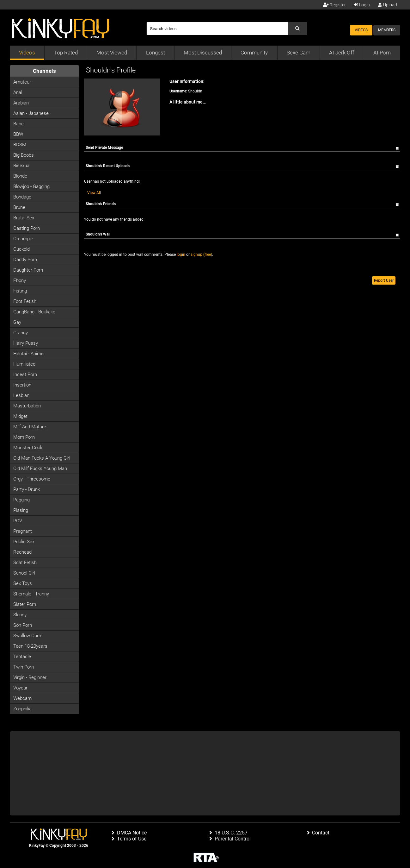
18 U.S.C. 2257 (231, 833)
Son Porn (23, 625)
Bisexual (22, 166)
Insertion (22, 385)
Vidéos (27, 53)
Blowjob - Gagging (31, 186)
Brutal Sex (24, 218)
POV (18, 521)
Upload (387, 5)
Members (387, 30)
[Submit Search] (297, 28)
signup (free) (201, 255)
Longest (156, 53)
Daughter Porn (28, 270)
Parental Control (233, 839)
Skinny (20, 615)
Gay (17, 322)
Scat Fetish (25, 563)
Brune (19, 207)
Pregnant (23, 531)
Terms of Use (132, 839)
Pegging (21, 500)
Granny (21, 333)
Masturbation (27, 406)
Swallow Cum (27, 636)
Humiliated (24, 364)
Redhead (22, 552)
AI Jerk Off (342, 53)
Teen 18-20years (30, 646)
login (181, 255)
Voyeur (20, 688)
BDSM (20, 145)
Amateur (22, 82)
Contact (321, 833)
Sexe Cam (299, 53)
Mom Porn (24, 437)
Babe (18, 124)
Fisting (20, 291)
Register (334, 5)
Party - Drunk (27, 489)
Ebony (20, 280)
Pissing (21, 510)
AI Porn (382, 53)
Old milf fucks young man (40, 469)
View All (94, 193)
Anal (18, 92)
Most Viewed (112, 53)
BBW (18, 134)
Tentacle (22, 657)
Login (362, 5)
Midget (20, 416)
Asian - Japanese (31, 113)
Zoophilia (22, 709)
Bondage (22, 197)
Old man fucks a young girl (42, 458)
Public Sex (24, 542)
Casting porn (27, 228)
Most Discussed (203, 53)
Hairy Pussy (26, 343)
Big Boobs (24, 155)
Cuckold (21, 249)
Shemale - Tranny (31, 594)
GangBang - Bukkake (34, 312)
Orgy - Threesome (32, 479)
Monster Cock (28, 448)
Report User (384, 280)
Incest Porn (25, 374)
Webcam (22, 698)
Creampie (23, 239)
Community (254, 53)
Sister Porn (25, 604)
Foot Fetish (25, 301)
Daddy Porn (25, 260)
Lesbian (21, 395)
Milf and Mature (30, 427)
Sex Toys (23, 583)
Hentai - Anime (28, 354)
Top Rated (66, 53)
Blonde (20, 176)
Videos (361, 30)
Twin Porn (24, 667)
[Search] (217, 28)
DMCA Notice (132, 833)
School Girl (24, 573)
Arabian (21, 103)
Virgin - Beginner (30, 677)
